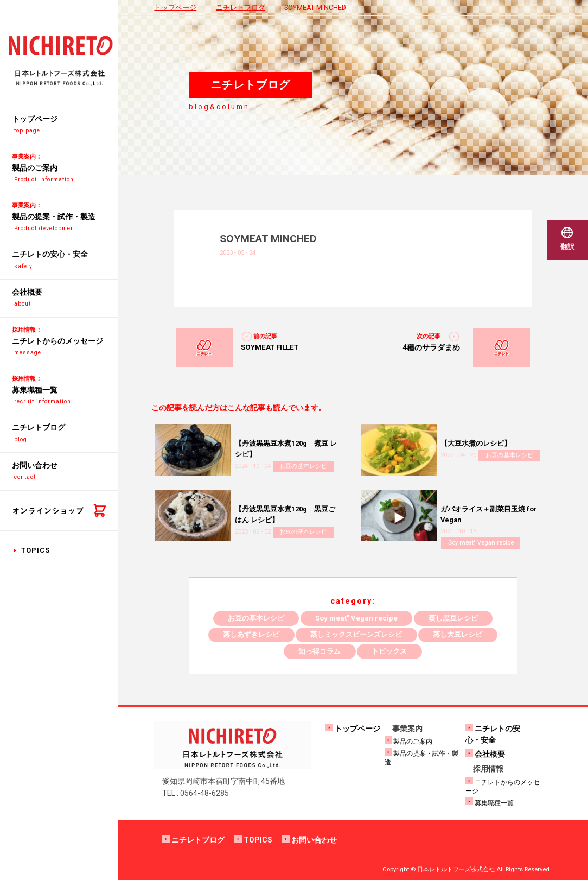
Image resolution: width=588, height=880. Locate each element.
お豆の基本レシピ (303, 466)
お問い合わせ (314, 840)
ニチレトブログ (241, 7)
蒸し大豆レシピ (458, 634)
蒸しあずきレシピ (251, 634)
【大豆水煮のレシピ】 (476, 443)
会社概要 (490, 754)
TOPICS (36, 550)
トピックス (389, 651)
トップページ (175, 7)
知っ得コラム (319, 651)
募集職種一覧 (494, 803)
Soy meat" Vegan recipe (481, 543)
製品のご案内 (413, 742)
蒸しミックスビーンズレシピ (356, 634)
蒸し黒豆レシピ (453, 618)
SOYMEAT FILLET (270, 347)
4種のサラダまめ (431, 347)
